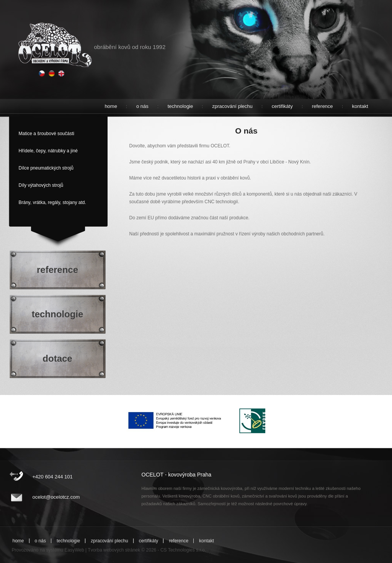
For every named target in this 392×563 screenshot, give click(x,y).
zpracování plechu (232, 106)
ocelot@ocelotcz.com (56, 497)
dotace (57, 358)
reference (323, 106)
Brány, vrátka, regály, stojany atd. (52, 202)
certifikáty (282, 106)
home (111, 106)
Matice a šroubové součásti (47, 134)
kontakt (360, 106)
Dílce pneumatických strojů (46, 168)
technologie (180, 106)
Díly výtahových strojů (41, 185)
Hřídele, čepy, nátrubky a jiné (48, 151)
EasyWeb (74, 550)
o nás (142, 106)
